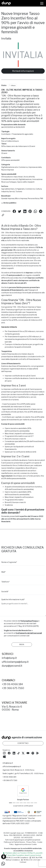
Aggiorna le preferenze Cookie (26, 844)
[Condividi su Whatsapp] (35, 211)
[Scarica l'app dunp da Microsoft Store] (4, 756)
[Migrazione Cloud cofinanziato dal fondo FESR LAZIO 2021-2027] (23, 812)
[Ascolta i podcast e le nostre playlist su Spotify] (33, 753)
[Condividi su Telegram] (41, 211)
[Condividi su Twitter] (20, 211)
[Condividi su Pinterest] (30, 211)
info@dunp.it (11, 658)
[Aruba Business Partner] (36, 803)
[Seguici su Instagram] (4, 753)
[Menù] (42, 3)
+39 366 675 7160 (15, 688)
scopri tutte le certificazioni (23, 806)
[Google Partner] (10, 803)
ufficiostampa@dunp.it (17, 662)
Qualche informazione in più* (13, 599)
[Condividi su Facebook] (14, 211)
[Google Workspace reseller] (18, 803)
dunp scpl (20, 833)
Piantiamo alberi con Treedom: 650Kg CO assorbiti (23, 853)
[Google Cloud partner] (14, 803)
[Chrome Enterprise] (25, 803)
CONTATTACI (23, 743)
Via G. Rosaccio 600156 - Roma (14, 708)
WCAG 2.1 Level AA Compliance (16, 858)
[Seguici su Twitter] (23, 753)
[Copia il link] (3, 215)
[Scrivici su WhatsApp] (3, 863)
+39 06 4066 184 (14, 684)
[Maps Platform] (28, 803)
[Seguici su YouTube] (28, 753)
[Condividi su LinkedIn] (25, 211)
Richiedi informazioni (23, 71)
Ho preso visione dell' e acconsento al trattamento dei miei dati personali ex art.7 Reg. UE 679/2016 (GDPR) (22, 624)
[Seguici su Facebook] (9, 753)
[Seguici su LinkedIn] (14, 753)
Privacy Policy (31, 842)
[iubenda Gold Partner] (32, 803)
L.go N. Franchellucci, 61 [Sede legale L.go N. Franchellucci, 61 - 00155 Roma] (28, 773)
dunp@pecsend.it (14, 666)
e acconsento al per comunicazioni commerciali (23, 633)
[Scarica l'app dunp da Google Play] (38, 753)
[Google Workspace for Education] (21, 803)
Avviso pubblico (9, 203)
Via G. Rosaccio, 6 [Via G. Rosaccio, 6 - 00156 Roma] (22, 770)
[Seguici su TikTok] (19, 753)
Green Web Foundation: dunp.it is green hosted (23, 855)
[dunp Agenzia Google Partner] (23, 791)
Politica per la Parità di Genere (14, 842)
